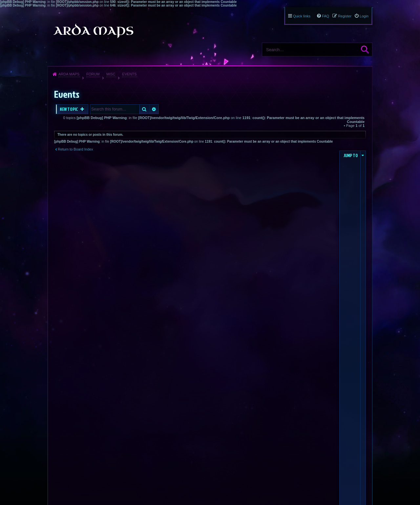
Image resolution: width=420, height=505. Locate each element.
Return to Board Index (75, 149)
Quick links (302, 16)
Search (365, 50)
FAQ (325, 16)
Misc (111, 74)
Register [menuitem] (345, 16)
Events (129, 74)
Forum (93, 74)
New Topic (69, 109)
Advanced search (154, 109)
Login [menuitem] (364, 16)
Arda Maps (69, 74)
